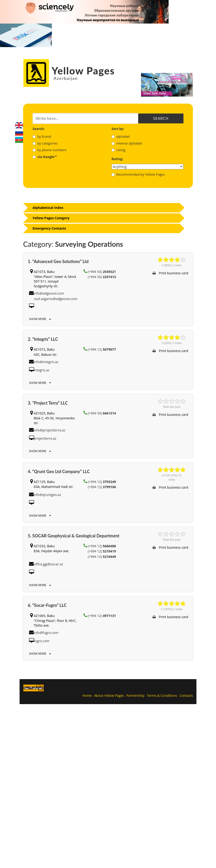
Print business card (170, 273)
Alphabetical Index (48, 208)
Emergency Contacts (49, 228)
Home (87, 696)
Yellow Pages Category (51, 218)
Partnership (135, 696)
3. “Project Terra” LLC (48, 403)
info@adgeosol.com (49, 293)
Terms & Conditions (162, 696)
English (19, 125)
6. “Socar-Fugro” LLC (47, 605)
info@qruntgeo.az (47, 495)
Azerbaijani (19, 140)
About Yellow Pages (109, 696)
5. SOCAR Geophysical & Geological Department (74, 536)
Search (161, 118)
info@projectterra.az (50, 430)
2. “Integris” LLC (43, 339)
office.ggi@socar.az (48, 564)
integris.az (42, 370)
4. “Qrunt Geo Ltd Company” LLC (59, 471)
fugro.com (42, 641)
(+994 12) (102, 349)
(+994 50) (102, 272)
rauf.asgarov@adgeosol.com (56, 299)
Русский (19, 133)
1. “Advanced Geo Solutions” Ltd (58, 261)
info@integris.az (46, 362)
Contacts (186, 696)
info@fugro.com (46, 633)
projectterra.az (45, 438)
